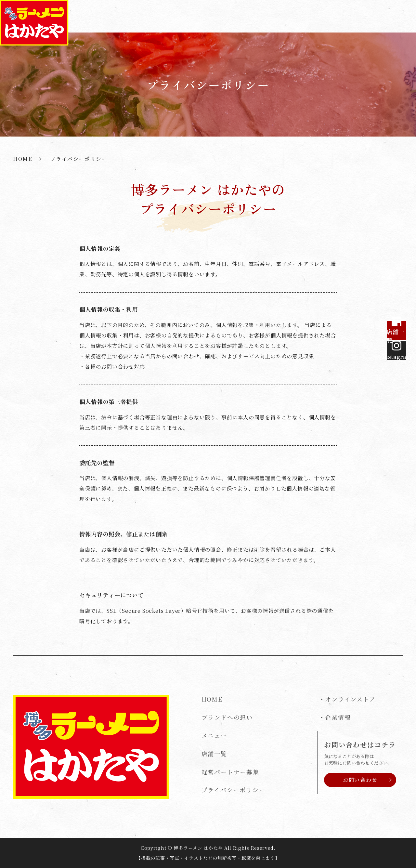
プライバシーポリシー (234, 790)
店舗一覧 (289, 16)
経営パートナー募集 (336, 16)
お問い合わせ (390, 16)
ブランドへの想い (212, 16)
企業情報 (338, 717)
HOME (170, 16)
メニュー (256, 16)
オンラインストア (350, 699)
